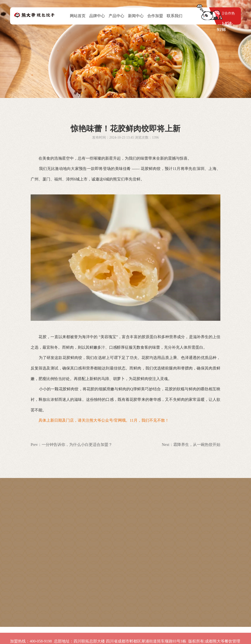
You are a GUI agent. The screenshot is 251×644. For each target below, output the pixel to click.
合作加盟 (155, 16)
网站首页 (78, 16)
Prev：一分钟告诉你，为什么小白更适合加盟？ (71, 445)
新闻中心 (136, 16)
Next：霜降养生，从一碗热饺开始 (191, 445)
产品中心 (116, 16)
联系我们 (175, 16)
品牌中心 (97, 16)
